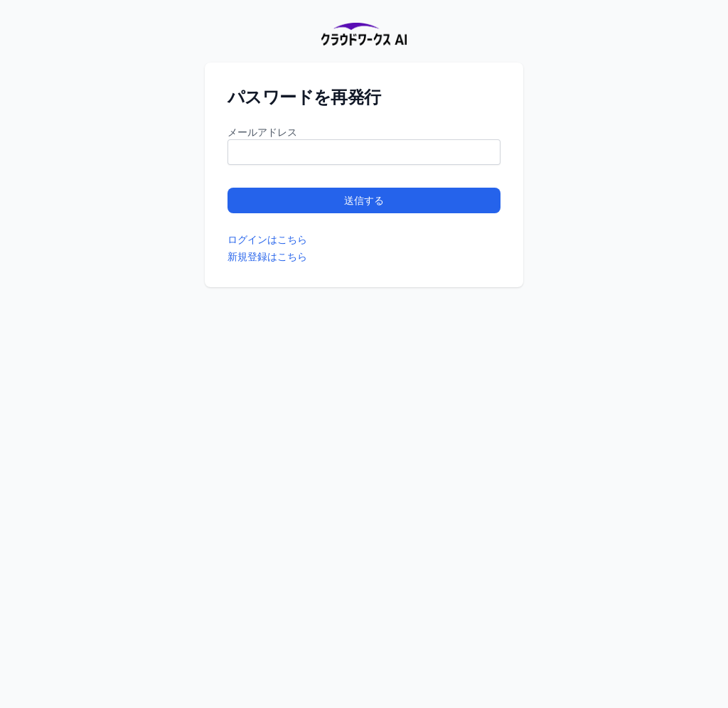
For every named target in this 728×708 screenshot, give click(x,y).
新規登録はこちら (267, 256)
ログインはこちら (267, 239)
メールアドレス (262, 132)
